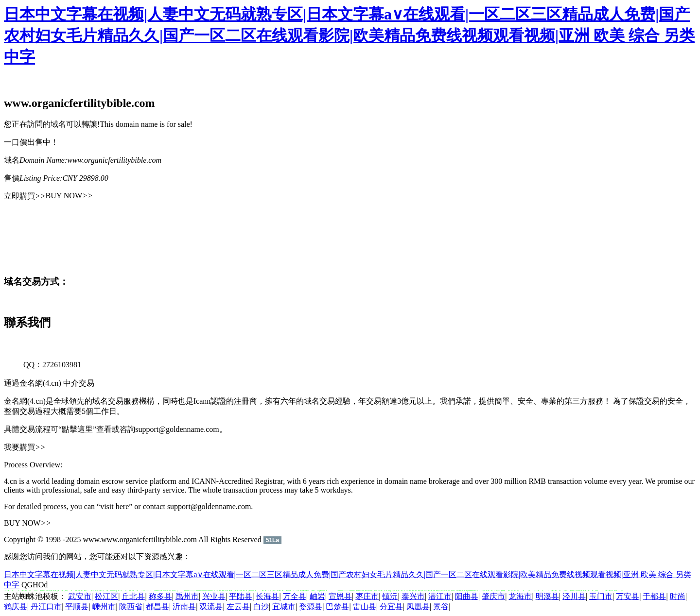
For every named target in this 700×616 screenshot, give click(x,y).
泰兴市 (413, 596)
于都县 (654, 596)
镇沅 (390, 596)
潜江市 (440, 596)
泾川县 (574, 596)
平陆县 (241, 596)
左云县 (238, 607)
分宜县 (391, 607)
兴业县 (214, 596)
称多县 (160, 596)
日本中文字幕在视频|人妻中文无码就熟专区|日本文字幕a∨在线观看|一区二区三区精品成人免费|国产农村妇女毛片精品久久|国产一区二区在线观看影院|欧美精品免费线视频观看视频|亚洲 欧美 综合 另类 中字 (349, 35)
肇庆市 (493, 596)
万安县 (628, 596)
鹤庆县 (16, 607)
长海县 (267, 596)
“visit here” (114, 506)
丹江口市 (46, 607)
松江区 (106, 596)
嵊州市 (104, 607)
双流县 (211, 607)
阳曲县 (467, 596)
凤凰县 (418, 607)
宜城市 (284, 607)
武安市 (80, 596)
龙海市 (520, 596)
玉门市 (601, 596)
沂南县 (184, 607)
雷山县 (365, 607)
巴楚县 (337, 607)
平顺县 (77, 607)
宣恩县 (340, 596)
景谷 (441, 607)
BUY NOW (69, 196)
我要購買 (25, 447)
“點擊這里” (77, 429)
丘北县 (133, 596)
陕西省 (131, 607)
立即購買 (25, 196)
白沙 (261, 607)
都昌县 (157, 607)
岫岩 (317, 596)
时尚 (678, 596)
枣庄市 (367, 596)
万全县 (295, 596)
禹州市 (187, 596)
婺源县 (311, 607)
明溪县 (547, 596)
